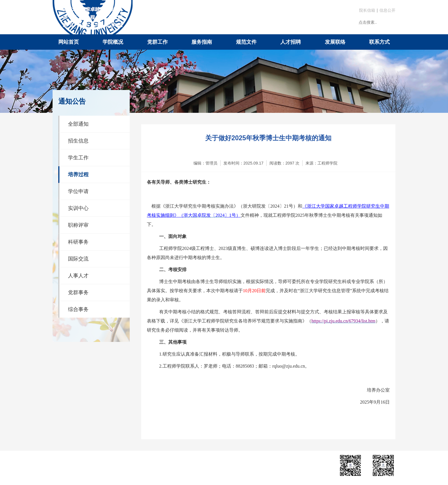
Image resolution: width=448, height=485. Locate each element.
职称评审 (78, 225)
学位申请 (78, 191)
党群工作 (157, 42)
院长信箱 (367, 10)
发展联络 (335, 42)
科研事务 (78, 242)
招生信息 (78, 141)
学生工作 (78, 158)
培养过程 (78, 175)
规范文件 (246, 42)
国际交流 (78, 259)
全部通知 (78, 124)
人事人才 (78, 276)
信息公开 (387, 10)
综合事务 (78, 309)
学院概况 (113, 42)
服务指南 (202, 42)
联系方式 (379, 42)
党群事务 (78, 292)
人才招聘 (291, 42)
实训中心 (78, 208)
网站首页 (69, 42)
